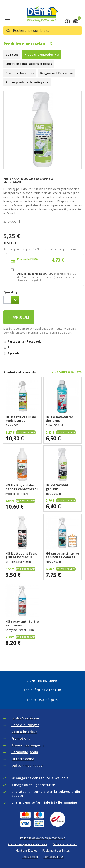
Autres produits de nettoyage (27, 82)
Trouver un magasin (27, 745)
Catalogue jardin (25, 752)
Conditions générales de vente (28, 844)
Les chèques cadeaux (43, 690)
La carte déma (23, 759)
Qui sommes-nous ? (27, 766)
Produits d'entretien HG (42, 54)
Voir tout (12, 54)
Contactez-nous (53, 857)
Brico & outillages (25, 725)
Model (8, 182)
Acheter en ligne (43, 681)
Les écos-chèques (42, 700)
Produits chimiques (20, 73)
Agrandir (14, 353)
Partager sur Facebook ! (25, 341)
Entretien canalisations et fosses (29, 64)
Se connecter (67, 21)
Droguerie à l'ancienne (56, 73)
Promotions (21, 738)
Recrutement (30, 857)
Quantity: (11, 292)
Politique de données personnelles (43, 838)
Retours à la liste (68, 372)
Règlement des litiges (56, 850)
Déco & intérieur (24, 732)
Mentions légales (26, 850)
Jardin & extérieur (25, 718)
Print (11, 347)
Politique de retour (65, 844)
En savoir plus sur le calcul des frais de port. (44, 333)
